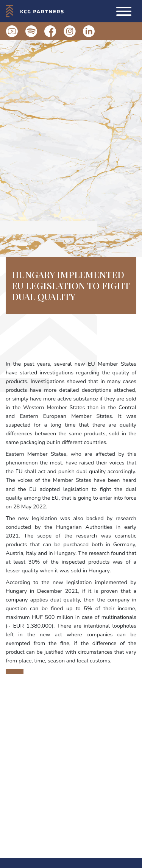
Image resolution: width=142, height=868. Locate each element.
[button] (124, 11)
